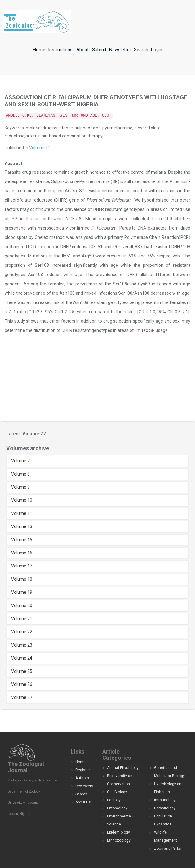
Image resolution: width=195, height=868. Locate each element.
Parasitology (165, 808)
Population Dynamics (163, 820)
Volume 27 (22, 697)
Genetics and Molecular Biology (169, 772)
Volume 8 (20, 474)
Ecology (114, 800)
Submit (99, 50)
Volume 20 (22, 606)
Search (141, 50)
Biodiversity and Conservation (121, 780)
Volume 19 (22, 592)
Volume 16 (22, 553)
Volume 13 (22, 526)
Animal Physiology (123, 768)
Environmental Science (119, 820)
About (82, 50)
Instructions (60, 50)
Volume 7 (20, 461)
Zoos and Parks (168, 848)
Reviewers (84, 786)
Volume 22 (22, 632)
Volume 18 (22, 579)
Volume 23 (22, 645)
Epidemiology (118, 832)
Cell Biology (117, 792)
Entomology (117, 808)
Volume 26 (22, 684)
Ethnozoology (119, 840)
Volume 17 (22, 566)
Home (39, 50)
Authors (82, 778)
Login (157, 50)
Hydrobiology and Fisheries (169, 788)
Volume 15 (22, 540)
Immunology (165, 800)
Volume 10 (22, 500)
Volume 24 (22, 658)
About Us (83, 802)
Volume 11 (40, 148)
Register (83, 770)
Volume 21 (22, 619)
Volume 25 (22, 671)
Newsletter (120, 50)
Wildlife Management (166, 836)
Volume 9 (20, 487)
